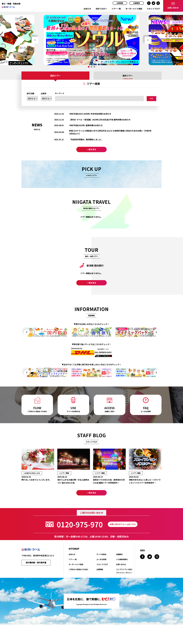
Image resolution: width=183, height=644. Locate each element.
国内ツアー (55, 76)
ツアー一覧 (116, 9)
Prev (35, 40)
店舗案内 (119, 574)
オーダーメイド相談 (134, 9)
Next (148, 40)
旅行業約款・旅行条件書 (36, 583)
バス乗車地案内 (122, 579)
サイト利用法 (101, 574)
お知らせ (87, 9)
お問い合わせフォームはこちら (123, 544)
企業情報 (120, 3)
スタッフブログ (153, 9)
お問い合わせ (121, 584)
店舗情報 (137, 3)
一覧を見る (91, 152)
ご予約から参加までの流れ (78, 589)
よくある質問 (101, 579)
